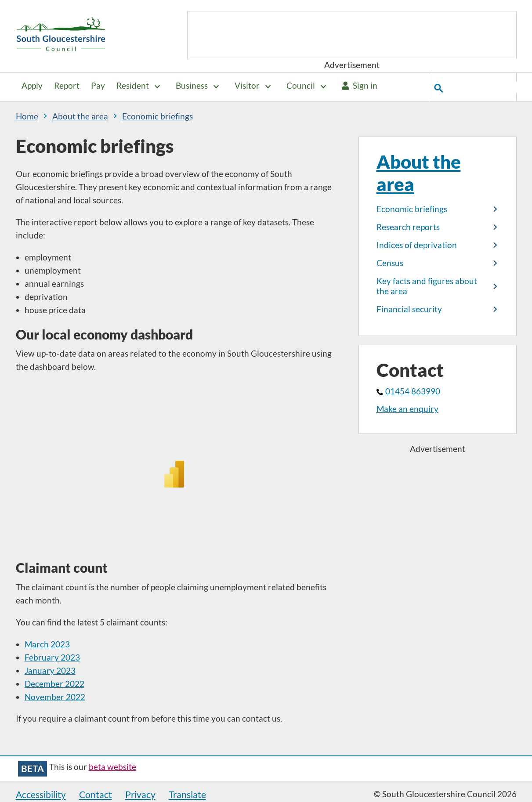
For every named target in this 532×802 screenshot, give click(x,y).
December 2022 (54, 684)
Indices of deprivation (417, 245)
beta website (112, 767)
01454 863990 (408, 391)
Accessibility (41, 794)
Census (390, 263)
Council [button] (301, 86)
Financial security (409, 309)
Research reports (408, 227)
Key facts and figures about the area (427, 286)
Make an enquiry (407, 409)
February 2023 (52, 657)
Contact (96, 794)
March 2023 (47, 644)
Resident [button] (133, 86)
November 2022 (55, 697)
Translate (187, 794)
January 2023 (50, 671)
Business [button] (192, 86)
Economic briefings (412, 209)
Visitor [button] (247, 86)
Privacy (140, 794)
